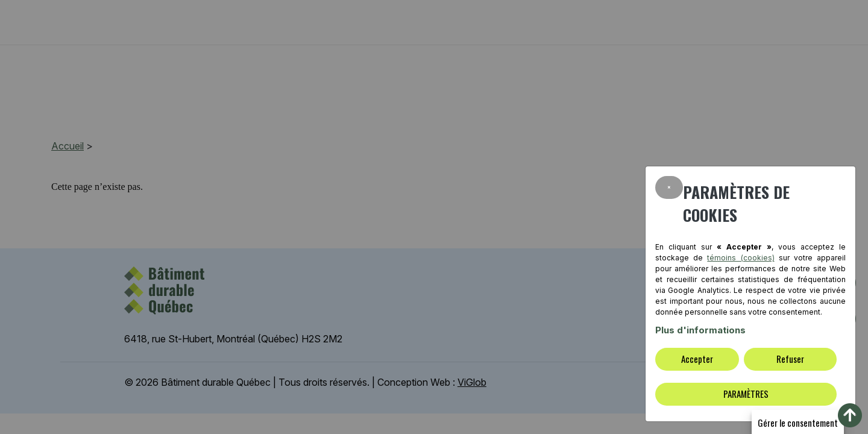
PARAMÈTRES (746, 394)
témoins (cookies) (741, 258)
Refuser (790, 359)
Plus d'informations (700, 330)
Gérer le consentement (798, 423)
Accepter (697, 359)
